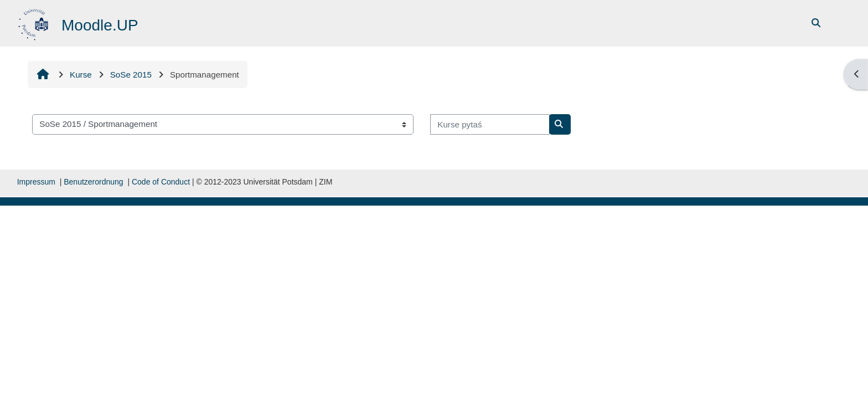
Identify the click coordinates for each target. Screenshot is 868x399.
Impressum (36, 182)
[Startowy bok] (35, 22)
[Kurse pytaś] (490, 124)
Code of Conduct (161, 182)
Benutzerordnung (93, 182)
